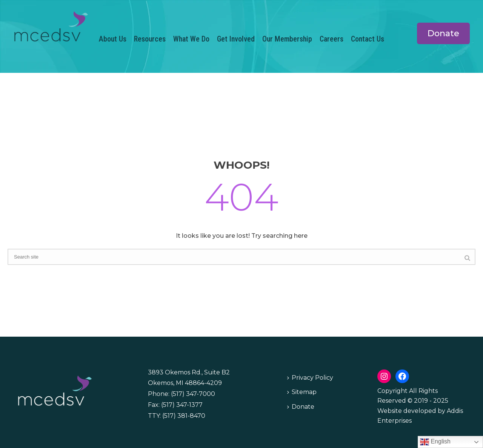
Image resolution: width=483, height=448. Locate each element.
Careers (331, 39)
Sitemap (302, 392)
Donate (301, 407)
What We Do (191, 39)
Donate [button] (443, 33)
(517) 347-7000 (193, 394)
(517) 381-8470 (184, 416)
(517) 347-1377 (182, 405)
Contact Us (368, 39)
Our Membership (287, 39)
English (435, 442)
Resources (150, 39)
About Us (113, 39)
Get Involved (236, 39)
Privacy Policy (310, 378)
